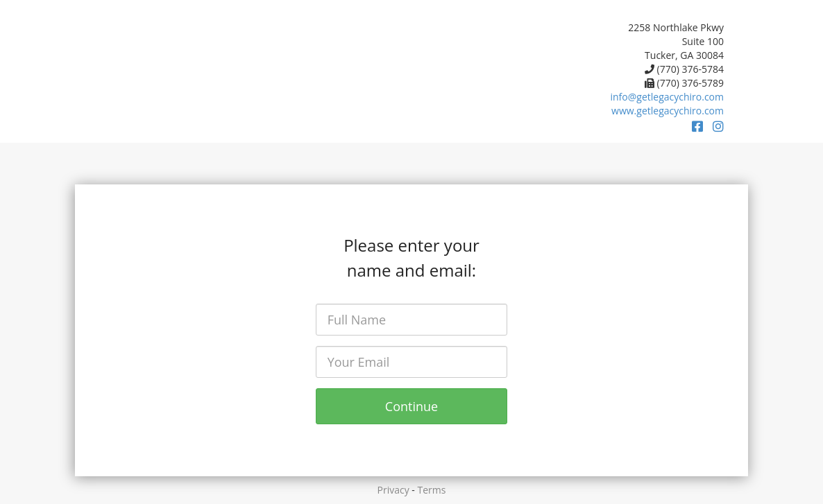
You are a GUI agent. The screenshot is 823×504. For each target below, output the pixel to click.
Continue (411, 406)
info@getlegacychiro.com (668, 97)
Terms (432, 490)
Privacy (393, 490)
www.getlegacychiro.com (668, 111)
